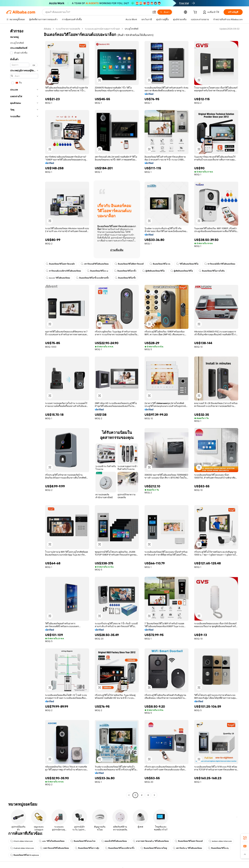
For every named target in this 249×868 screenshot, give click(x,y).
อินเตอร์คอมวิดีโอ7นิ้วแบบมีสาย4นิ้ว (93, 278)
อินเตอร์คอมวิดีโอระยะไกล (83, 841)
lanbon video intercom (220, 841)
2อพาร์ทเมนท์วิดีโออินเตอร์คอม (54, 848)
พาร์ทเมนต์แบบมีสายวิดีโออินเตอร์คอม (63, 271)
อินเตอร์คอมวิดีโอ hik (160, 264)
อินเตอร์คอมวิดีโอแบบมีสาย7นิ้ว (120, 848)
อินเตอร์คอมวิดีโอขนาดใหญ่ (154, 848)
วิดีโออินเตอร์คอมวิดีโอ (187, 264)
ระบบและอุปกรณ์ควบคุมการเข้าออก (102, 29)
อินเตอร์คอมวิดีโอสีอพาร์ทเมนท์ (129, 264)
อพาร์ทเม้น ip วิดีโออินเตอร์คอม (187, 848)
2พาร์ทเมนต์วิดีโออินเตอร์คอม (95, 264)
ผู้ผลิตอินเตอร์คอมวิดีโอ (153, 271)
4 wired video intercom (22, 848)
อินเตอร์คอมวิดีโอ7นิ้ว (125, 278)
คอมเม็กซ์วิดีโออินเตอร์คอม (114, 841)
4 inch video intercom (22, 841)
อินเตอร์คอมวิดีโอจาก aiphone (25, 855)
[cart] (196, 13)
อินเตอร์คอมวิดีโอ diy (218, 848)
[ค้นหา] (165, 12)
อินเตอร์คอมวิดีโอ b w (98, 271)
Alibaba (47, 29)
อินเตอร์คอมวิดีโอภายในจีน (212, 271)
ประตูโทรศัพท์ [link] (131, 29)
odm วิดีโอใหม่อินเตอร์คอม (52, 841)
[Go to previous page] (129, 795)
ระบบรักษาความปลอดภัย (68, 29)
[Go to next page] (154, 795)
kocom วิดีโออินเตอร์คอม (58, 278)
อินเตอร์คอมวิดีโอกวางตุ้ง (87, 848)
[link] (245, 838)
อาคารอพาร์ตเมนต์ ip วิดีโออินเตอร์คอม (151, 841)
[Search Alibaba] (98, 12)
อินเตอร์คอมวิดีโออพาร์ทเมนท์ (189, 841)
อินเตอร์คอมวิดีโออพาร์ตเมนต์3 (60, 264)
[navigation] (24, 412)
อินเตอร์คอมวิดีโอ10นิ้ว (125, 271)
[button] (154, 12)
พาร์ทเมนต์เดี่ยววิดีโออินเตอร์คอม (220, 264)
